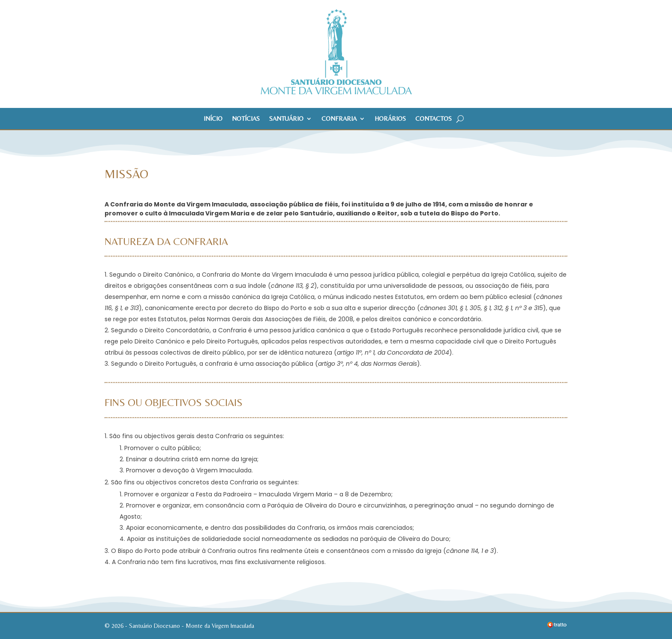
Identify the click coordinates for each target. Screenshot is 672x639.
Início (213, 119)
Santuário (286, 119)
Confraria (339, 119)
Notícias (246, 119)
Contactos (433, 119)
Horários (390, 119)
